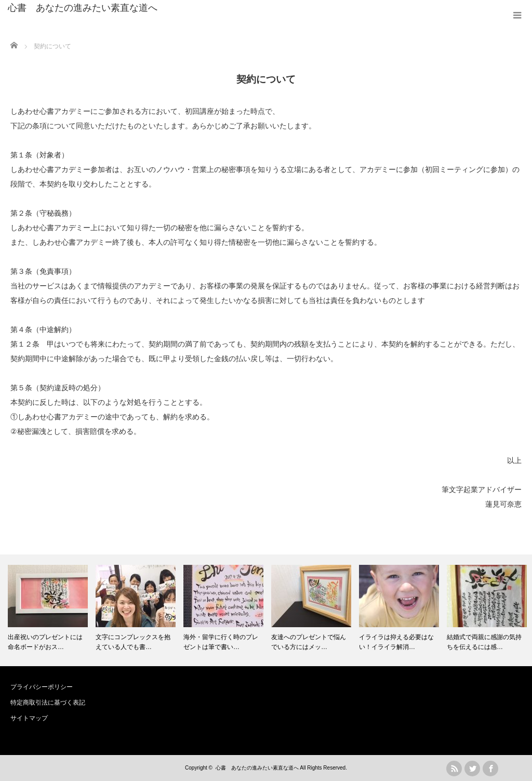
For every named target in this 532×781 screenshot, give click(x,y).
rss (454, 769)
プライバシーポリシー (42, 687)
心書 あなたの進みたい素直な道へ (83, 8)
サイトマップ (29, 718)
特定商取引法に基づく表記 (48, 703)
